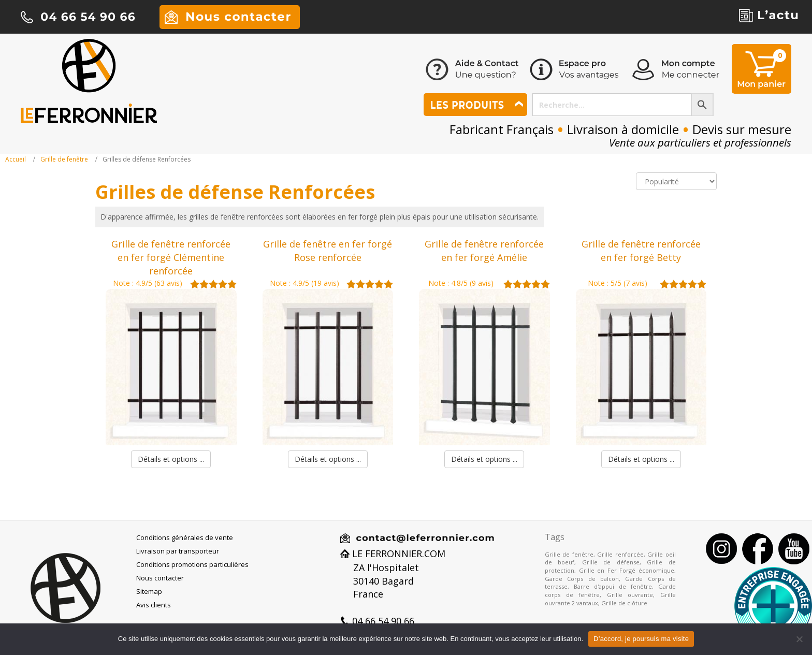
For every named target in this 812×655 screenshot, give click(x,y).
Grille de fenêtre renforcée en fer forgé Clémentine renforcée (171, 257)
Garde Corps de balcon (582, 579)
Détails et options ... (171, 459)
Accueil (16, 159)
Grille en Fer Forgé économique (627, 570)
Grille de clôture (624, 603)
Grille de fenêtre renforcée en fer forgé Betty (641, 251)
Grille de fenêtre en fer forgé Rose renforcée (328, 251)
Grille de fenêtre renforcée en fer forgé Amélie (484, 251)
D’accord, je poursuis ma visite (641, 639)
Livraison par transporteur (178, 551)
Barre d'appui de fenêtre (613, 586)
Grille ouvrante (630, 595)
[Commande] (676, 181)
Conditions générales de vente (185, 537)
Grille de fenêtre (64, 159)
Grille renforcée (620, 554)
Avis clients (154, 605)
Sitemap (149, 591)
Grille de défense (611, 562)
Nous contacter (160, 578)
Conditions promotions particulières (192, 564)
